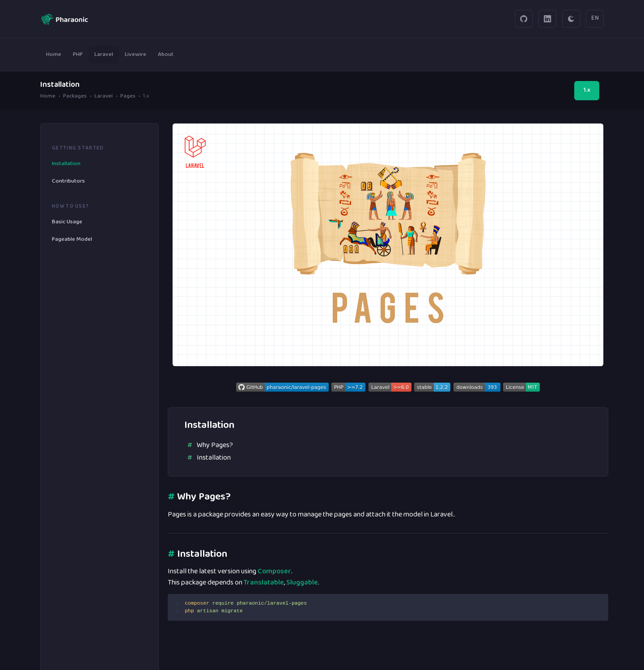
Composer (274, 572)
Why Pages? (215, 445)
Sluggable (302, 583)
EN (595, 18)
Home (48, 97)
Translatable (264, 583)
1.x (587, 90)
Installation (214, 458)
